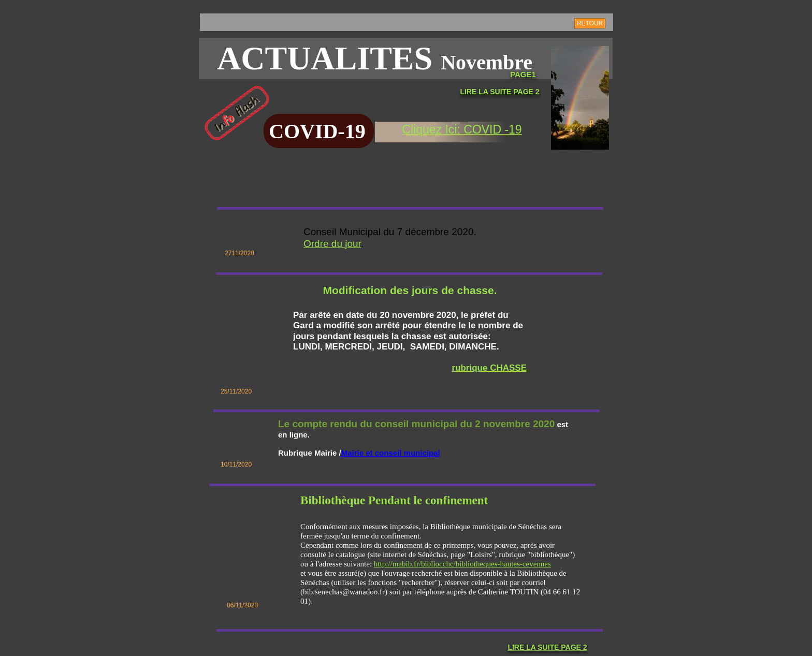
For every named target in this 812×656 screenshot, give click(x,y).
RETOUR (590, 23)
